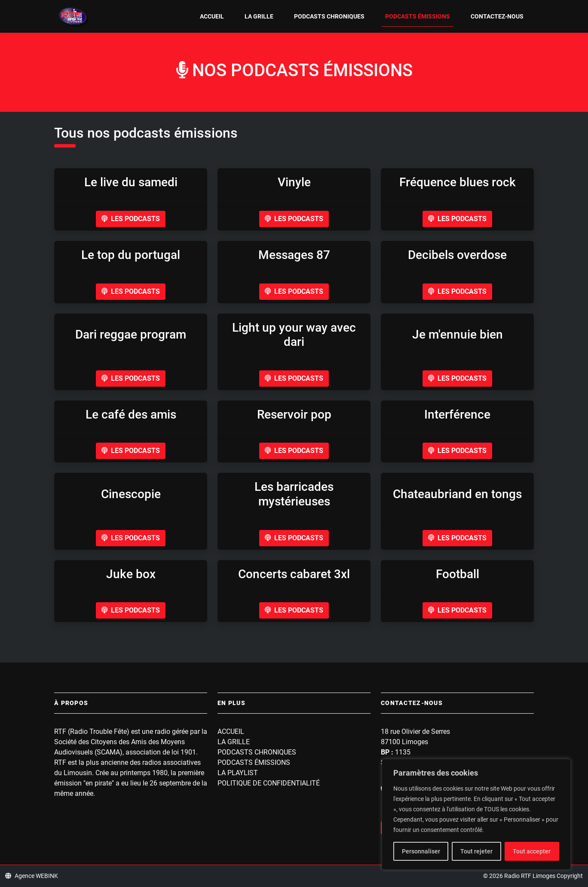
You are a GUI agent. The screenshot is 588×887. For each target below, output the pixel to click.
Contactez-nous (497, 16)
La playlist (238, 773)
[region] (476, 814)
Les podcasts (131, 219)
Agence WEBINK (32, 876)
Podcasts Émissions (418, 16)
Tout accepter (532, 851)
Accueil (212, 16)
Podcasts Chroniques (329, 16)
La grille (259, 16)
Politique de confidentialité (269, 783)
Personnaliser (421, 851)
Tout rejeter (476, 851)
